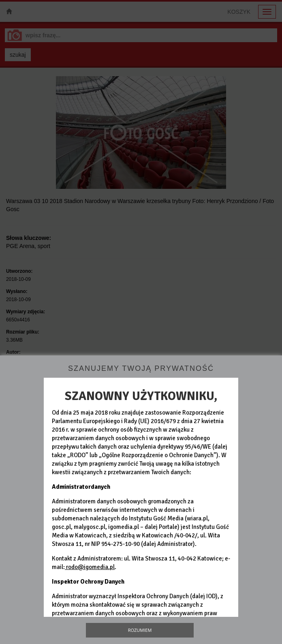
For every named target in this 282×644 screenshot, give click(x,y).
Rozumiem (140, 630)
